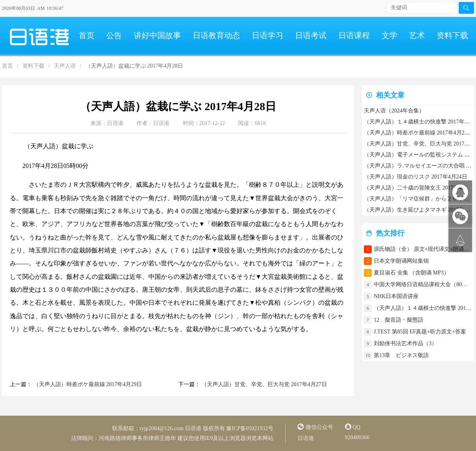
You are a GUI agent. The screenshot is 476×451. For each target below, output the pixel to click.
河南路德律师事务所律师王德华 (137, 438)
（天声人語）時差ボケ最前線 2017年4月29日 (87, 384)
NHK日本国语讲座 (396, 296)
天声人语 (65, 66)
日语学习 (268, 35)
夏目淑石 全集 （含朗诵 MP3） (411, 273)
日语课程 (354, 35)
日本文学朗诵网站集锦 (401, 261)
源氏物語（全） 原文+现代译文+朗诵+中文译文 (423, 249)
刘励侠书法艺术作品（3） (405, 343)
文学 (389, 35)
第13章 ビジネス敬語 (401, 355)
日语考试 (311, 35)
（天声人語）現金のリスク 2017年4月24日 (416, 177)
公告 (114, 35)
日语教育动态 (216, 35)
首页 (87, 35)
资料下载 (452, 35)
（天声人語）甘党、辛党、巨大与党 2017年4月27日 (264, 384)
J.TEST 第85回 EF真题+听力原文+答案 (420, 332)
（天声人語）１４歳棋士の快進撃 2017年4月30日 (423, 308)
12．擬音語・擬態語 (401, 320)
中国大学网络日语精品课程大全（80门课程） (423, 284)
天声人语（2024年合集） (394, 111)
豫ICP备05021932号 (250, 428)
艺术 (417, 35)
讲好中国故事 (157, 35)
